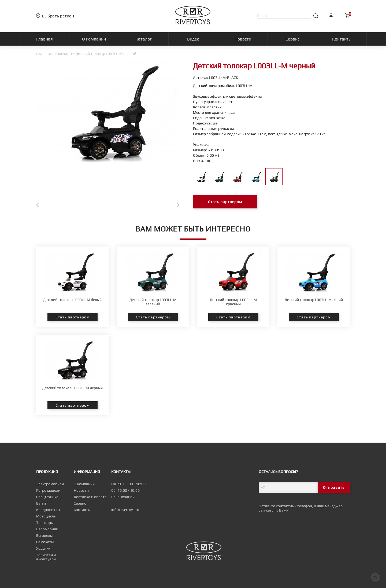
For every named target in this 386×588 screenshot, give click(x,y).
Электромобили (50, 486)
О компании (84, 486)
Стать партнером (225, 202)
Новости (81, 492)
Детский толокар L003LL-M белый (72, 318)
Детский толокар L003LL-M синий (314, 318)
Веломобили (47, 531)
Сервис (80, 505)
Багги (41, 505)
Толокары (63, 54)
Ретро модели (48, 492)
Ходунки (43, 550)
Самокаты (45, 544)
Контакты (82, 512)
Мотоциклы (46, 518)
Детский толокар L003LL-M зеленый (153, 321)
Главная (44, 54)
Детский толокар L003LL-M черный (72, 407)
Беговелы (44, 537)
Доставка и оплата (90, 499)
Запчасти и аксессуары (46, 559)
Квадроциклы (48, 512)
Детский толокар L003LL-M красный (233, 321)
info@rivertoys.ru (125, 512)
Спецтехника (47, 499)
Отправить (334, 489)
